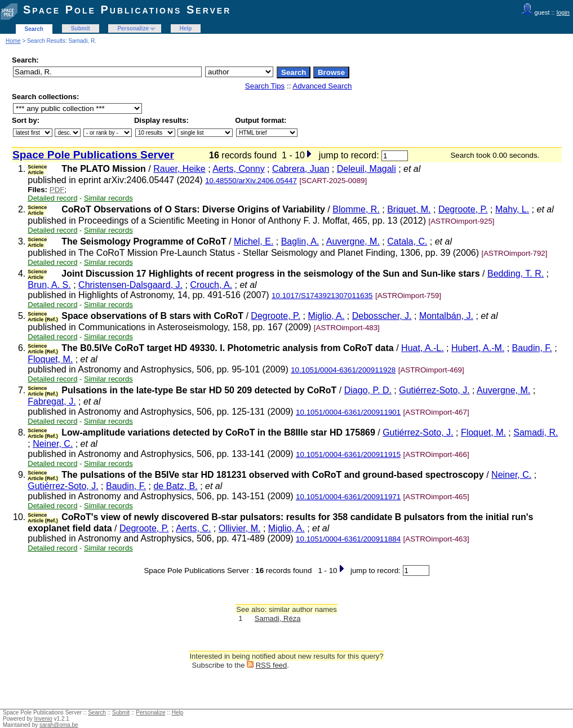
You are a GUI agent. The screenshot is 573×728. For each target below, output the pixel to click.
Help (186, 28)
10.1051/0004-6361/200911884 (348, 539)
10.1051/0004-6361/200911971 (348, 497)
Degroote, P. (463, 209)
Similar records (108, 198)
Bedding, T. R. (516, 274)
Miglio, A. (326, 316)
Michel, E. (254, 241)
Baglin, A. (300, 241)
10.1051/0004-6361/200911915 (348, 454)
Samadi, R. (536, 432)
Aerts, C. (193, 528)
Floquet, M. (50, 359)
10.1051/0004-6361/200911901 (348, 412)
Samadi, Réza (278, 618)
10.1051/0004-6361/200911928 (343, 370)
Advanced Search (322, 86)
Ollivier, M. (240, 528)
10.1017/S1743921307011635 (322, 296)
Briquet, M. (409, 209)
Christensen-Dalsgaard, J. (130, 285)
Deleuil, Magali (367, 169)
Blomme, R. (356, 209)
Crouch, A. (211, 285)
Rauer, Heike (179, 169)
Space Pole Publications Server (127, 10)
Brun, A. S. (49, 285)
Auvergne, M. (353, 241)
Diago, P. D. (368, 390)
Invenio (43, 719)
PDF (57, 190)
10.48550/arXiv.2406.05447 (251, 181)
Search (34, 29)
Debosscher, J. (382, 316)
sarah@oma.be (59, 725)
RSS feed (272, 665)
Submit (81, 28)
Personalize (133, 28)
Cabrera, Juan (301, 169)
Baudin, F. (532, 348)
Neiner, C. (53, 444)
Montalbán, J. (446, 316)
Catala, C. (407, 241)
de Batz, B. (175, 486)
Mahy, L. (512, 209)
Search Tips (265, 86)
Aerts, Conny (238, 169)
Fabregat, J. (52, 401)
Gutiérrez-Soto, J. (434, 390)
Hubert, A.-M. (478, 348)
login (563, 12)
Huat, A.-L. (423, 348)
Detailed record (52, 198)
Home (13, 41)
